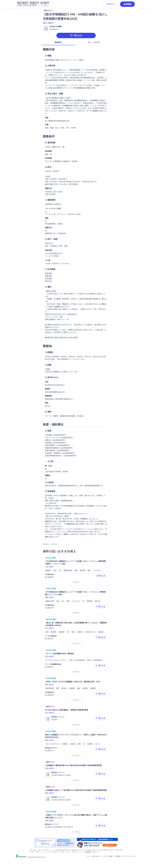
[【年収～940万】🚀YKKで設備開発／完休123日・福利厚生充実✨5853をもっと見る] (76, 700)
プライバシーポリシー (130, 856)
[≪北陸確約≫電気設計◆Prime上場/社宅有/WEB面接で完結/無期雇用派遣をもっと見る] (76, 780)
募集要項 (58, 42)
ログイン (111, 4)
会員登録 (127, 4)
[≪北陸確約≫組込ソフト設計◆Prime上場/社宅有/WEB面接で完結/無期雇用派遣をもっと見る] (76, 805)
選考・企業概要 (94, 42)
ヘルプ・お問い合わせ (93, 856)
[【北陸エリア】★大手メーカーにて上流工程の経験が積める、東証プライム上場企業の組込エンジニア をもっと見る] (76, 832)
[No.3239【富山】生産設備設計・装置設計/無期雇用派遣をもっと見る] (76, 725)
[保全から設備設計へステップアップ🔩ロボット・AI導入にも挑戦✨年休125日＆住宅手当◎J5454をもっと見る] (76, 755)
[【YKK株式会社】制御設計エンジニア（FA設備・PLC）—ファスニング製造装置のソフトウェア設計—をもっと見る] (76, 613)
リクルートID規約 (107, 856)
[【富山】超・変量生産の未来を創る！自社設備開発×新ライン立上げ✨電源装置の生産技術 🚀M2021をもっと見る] (76, 644)
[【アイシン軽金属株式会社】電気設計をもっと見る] (76, 672)
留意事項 (88, 852)
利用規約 (118, 856)
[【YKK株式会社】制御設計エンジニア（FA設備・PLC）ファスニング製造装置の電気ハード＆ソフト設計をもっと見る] (76, 582)
